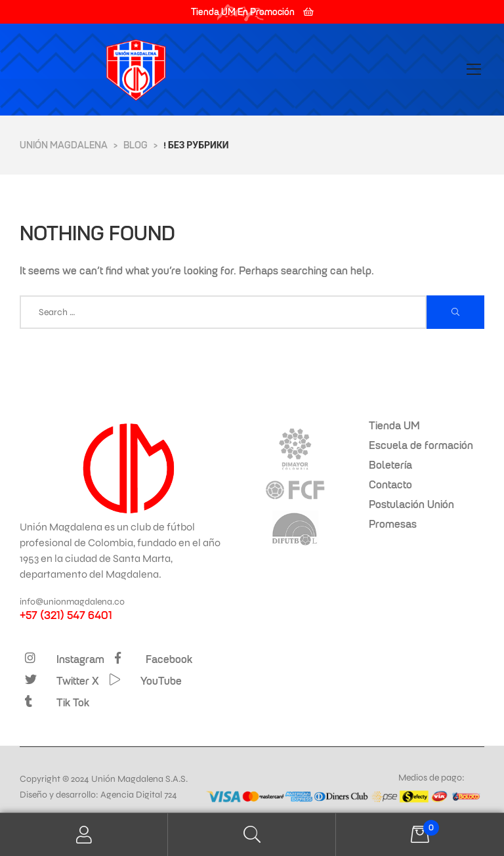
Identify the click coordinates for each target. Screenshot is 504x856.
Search (252, 835)
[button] (252, 12)
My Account (84, 835)
